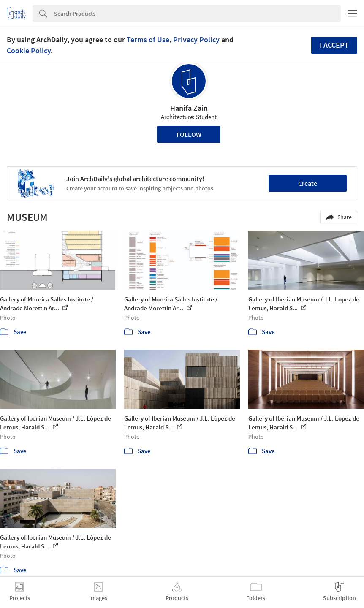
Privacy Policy (196, 39)
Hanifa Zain (189, 108)
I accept (334, 45)
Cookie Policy (29, 50)
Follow (189, 134)
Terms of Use (148, 39)
